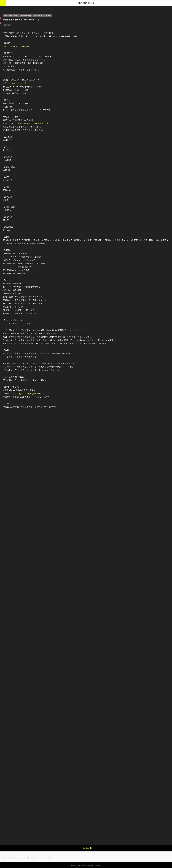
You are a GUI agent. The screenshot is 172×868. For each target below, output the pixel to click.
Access (42, 858)
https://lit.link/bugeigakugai (18, 46)
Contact (51, 858)
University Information (11, 858)
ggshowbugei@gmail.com (30, 393)
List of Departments (29, 858)
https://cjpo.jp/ (16, 83)
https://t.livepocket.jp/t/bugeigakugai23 (27, 123)
